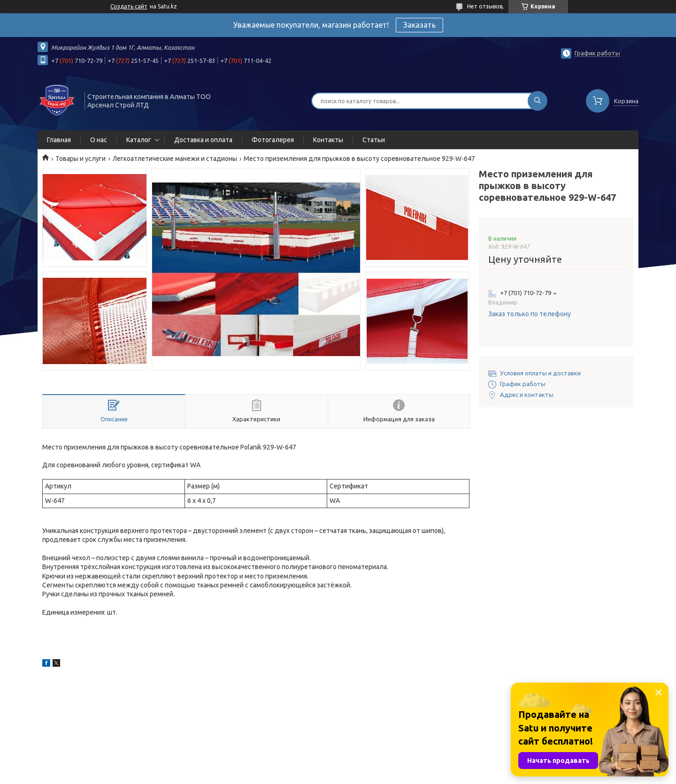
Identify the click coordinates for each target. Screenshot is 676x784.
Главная (59, 140)
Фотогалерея (273, 140)
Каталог (139, 140)
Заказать (419, 25)
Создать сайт (129, 6)
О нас (99, 140)
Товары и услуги (81, 159)
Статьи (374, 140)
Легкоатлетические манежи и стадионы (175, 159)
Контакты (328, 140)
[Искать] (538, 101)
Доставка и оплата (203, 140)
